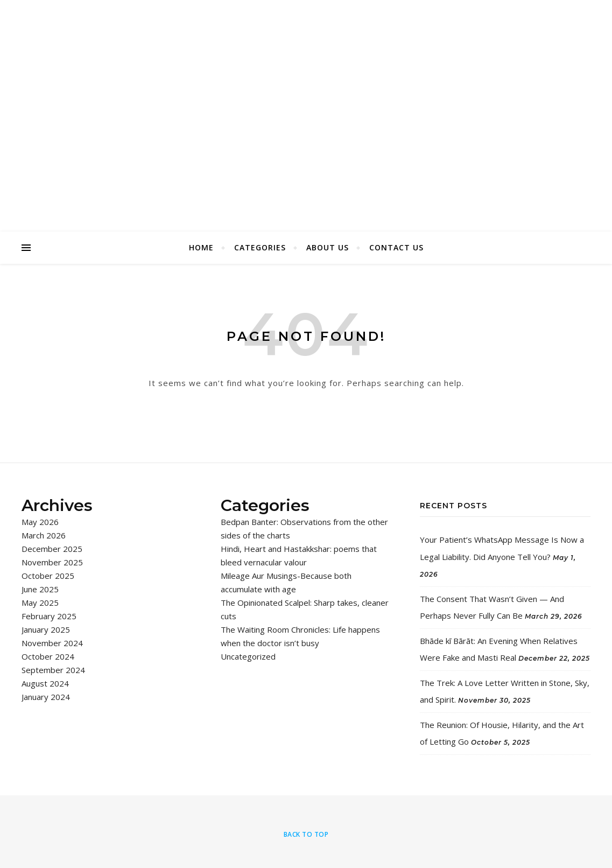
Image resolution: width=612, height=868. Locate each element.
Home (201, 247)
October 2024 (48, 656)
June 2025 (40, 589)
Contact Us (396, 247)
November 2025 (52, 562)
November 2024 (52, 643)
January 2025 (46, 629)
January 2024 (46, 697)
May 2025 (40, 603)
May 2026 (40, 522)
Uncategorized (248, 656)
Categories (260, 247)
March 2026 (44, 535)
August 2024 (45, 683)
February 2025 (49, 616)
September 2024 (53, 670)
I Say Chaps (306, 102)
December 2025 (52, 549)
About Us (328, 247)
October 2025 (48, 576)
